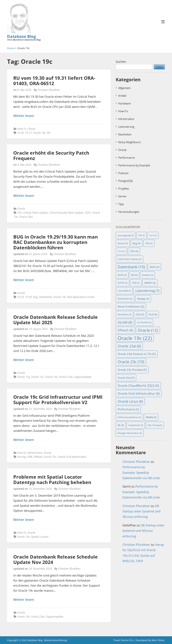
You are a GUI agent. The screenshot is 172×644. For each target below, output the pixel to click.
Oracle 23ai (66, 377)
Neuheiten (125, 134)
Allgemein (124, 88)
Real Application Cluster (81, 297)
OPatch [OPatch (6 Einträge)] (125, 330)
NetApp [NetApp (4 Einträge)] (143, 299)
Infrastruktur (35, 453)
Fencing (21, 457)
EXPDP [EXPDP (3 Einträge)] (122, 283)
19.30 (20, 133)
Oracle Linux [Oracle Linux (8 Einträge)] (130, 401)
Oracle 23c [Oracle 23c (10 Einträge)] (131, 362)
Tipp (121, 204)
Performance (127, 158)
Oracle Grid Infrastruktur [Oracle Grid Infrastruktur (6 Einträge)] (139, 393)
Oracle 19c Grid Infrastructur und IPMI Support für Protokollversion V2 (58, 400)
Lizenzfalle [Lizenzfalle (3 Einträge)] (124, 291)
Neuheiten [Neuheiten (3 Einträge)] (124, 314)
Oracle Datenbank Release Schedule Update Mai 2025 (56, 320)
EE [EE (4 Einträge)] (134, 275)
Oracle (31, 129)
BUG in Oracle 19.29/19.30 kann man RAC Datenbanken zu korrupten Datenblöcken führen (56, 242)
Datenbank (45, 297)
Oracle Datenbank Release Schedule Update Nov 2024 (56, 559)
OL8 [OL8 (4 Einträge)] (140, 314)
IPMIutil (38, 457)
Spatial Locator (40, 537)
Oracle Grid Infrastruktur (72, 457)
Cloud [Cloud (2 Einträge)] (121, 251)
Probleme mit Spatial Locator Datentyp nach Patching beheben (52, 479)
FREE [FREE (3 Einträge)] (136, 283)
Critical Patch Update (35, 213)
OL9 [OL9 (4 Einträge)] (153, 314)
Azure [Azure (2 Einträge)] (153, 235)
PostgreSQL (126, 181)
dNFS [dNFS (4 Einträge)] (154, 267)
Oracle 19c (39, 133)
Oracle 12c (37, 377)
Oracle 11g (23, 377)
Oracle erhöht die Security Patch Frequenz (51, 155)
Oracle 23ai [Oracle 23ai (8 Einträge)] (129, 346)
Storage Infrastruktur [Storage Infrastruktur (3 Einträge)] (130, 433)
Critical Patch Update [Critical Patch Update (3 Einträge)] (130, 259)
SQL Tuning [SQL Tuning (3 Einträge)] (155, 425)
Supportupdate (83, 377)
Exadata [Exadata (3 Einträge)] (147, 275)
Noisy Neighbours (130, 142)
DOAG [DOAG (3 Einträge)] (122, 275)
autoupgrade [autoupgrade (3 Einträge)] (126, 235)
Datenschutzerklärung (56, 640)
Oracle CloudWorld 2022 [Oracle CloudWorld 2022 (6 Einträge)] (138, 386)
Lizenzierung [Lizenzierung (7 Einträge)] (147, 291)
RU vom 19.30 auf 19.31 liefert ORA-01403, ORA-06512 (54, 81)
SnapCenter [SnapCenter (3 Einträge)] (136, 425)
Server (122, 196)
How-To (22, 129)
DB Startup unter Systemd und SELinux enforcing (141, 511)
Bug (35, 297)
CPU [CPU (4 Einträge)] (134, 251)
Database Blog (21, 36)
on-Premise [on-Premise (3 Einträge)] (144, 322)
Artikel (122, 96)
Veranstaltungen (129, 212)
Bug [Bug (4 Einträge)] (137, 243)
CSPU (88, 213)
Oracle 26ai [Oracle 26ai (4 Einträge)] (126, 378)
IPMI (30, 457)
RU (49, 133)
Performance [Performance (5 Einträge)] (128, 409)
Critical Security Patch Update (66, 213)
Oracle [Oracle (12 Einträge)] (148, 330)
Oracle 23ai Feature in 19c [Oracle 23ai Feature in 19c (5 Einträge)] (137, 354)
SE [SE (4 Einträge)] (121, 425)
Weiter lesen (24, 116)
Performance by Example (134, 165)
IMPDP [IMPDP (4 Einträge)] (150, 283)
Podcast (123, 173)
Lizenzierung (126, 127)
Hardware (125, 103)
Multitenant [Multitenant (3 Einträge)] (125, 299)
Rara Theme (158, 640)
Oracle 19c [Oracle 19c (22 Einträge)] (135, 338)
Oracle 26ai (26, 217)
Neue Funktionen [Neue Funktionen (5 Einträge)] (131, 306)
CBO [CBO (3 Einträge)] (149, 243)
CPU (19, 213)
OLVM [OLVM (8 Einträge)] (125, 322)
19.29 (20, 297)
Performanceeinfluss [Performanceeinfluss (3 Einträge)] (129, 417)
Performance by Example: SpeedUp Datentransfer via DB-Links (141, 472)
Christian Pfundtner (49, 90)
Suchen (121, 62)
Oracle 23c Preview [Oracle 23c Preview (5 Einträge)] (132, 370)
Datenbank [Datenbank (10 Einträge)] (131, 267)
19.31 (28, 133)
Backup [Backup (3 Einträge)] (123, 243)
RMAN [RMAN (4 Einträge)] (151, 417)
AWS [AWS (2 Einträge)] (141, 235)
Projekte (124, 189)
